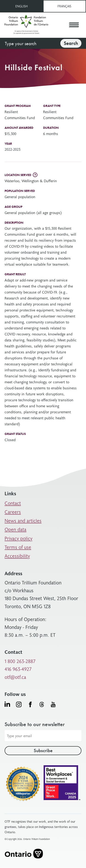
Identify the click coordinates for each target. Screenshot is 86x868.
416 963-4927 (18, 669)
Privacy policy (18, 538)
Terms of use (18, 547)
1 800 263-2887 (20, 661)
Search (71, 43)
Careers (13, 512)
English (22, 6)
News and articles (23, 521)
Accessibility (17, 556)
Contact (13, 503)
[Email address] (43, 736)
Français (64, 6)
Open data (15, 529)
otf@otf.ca (15, 677)
